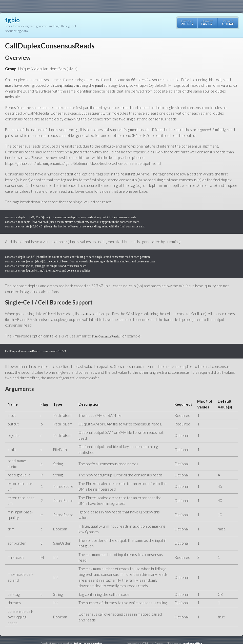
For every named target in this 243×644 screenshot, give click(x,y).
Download (187, 23)
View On (228, 23)
